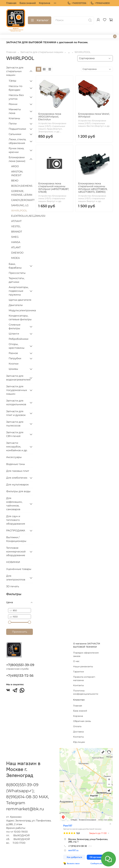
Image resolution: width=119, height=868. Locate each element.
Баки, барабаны (15, 266)
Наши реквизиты (83, 666)
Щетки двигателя (20, 300)
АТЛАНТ (16, 221)
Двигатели (16, 305)
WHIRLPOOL (19, 211)
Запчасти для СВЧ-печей (15, 434)
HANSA (16, 242)
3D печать (13, 586)
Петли (13, 124)
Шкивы (13, 369)
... (69, 52)
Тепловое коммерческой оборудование (16, 552)
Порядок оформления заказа (86, 654)
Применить (20, 632)
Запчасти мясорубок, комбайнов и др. (17, 447)
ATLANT (16, 247)
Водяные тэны (16, 464)
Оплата (77, 726)
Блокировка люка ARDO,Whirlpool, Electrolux (50, 117)
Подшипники (17, 129)
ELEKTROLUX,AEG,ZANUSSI (22, 216)
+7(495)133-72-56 (20, 676)
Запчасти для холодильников (16, 403)
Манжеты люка (15, 111)
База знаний (28, 3)
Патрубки (15, 358)
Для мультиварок (17, 485)
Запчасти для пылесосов (15, 424)
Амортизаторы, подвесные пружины (18, 291)
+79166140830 (100, 3)
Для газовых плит (18, 471)
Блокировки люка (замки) (17, 159)
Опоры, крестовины (17, 346)
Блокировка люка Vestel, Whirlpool (94, 115)
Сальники (15, 134)
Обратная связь (82, 721)
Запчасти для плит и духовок (16, 413)
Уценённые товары (19, 569)
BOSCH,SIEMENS (22, 186)
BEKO (15, 181)
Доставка (78, 732)
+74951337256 (77, 3)
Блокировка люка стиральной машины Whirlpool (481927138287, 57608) (54, 188)
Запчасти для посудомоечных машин (17, 390)
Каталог (40, 20)
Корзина (44, 3)
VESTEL (16, 226)
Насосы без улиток (16, 97)
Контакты (78, 685)
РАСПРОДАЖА (16, 531)
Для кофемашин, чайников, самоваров (14, 504)
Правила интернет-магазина (84, 679)
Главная (11, 3)
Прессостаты (17, 273)
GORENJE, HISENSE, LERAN (22, 193)
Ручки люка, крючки (16, 150)
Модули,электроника (21, 310)
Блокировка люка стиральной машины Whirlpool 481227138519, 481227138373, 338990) (93, 188)
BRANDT (17, 232)
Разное (13, 353)
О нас (76, 661)
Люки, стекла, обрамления (17, 141)
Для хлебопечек (17, 478)
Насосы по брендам (15, 88)
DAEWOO (17, 253)
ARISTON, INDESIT (17, 173)
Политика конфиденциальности (86, 692)
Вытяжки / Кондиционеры (16, 539)
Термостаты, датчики (17, 280)
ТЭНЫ (12, 81)
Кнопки (14, 364)
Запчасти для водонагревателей (17, 378)
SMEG (15, 237)
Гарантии (79, 672)
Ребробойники (19, 339)
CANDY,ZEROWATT (22, 200)
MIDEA (15, 258)
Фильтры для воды (18, 491)
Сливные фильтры (15, 327)
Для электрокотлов (16, 578)
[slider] (10, 622)
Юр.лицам (79, 742)
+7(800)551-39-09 (20, 665)
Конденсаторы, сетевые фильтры (20, 318)
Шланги (14, 334)
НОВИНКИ (13, 562)
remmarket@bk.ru (25, 809)
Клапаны (14, 118)
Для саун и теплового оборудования (16, 520)
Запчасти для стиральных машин (42, 52)
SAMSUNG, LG (20, 205)
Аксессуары (14, 457)
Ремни (13, 104)
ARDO (15, 166)
